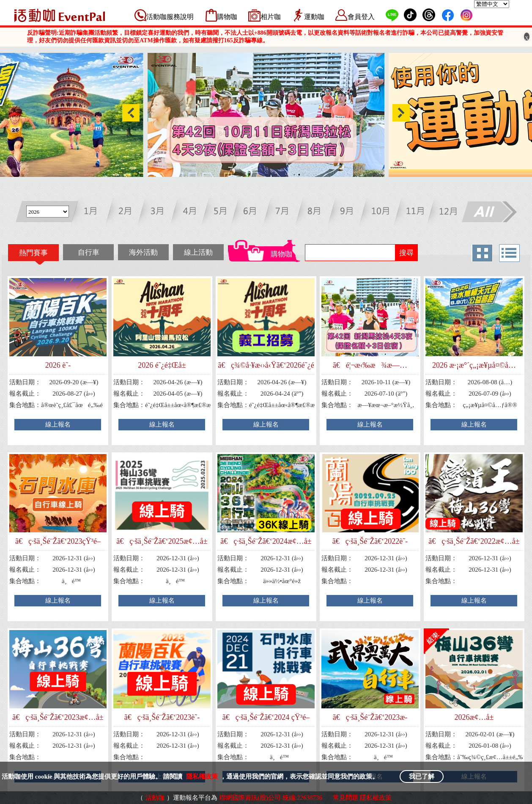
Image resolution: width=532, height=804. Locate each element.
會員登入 (361, 17)
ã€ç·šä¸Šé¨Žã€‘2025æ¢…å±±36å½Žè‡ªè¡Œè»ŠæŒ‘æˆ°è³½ (162, 541)
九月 (350, 213)
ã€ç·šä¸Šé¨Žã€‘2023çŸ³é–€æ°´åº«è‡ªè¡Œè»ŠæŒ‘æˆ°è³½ (58, 541)
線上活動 (198, 252)
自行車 (89, 252)
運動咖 (314, 17)
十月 (381, 213)
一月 (96, 213)
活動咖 (155, 798)
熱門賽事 (33, 253)
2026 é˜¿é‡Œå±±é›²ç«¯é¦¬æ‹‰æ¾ (162, 365)
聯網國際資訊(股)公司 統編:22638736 (271, 798)
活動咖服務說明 (170, 17)
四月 (191, 213)
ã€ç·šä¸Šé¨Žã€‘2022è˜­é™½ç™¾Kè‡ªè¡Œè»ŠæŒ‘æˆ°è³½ (370, 541)
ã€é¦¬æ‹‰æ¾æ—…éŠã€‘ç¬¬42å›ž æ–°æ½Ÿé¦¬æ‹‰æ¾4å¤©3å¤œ (370, 365)
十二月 (445, 213)
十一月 (413, 213)
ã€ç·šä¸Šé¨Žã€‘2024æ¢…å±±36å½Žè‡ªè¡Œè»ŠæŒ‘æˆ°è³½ (266, 541)
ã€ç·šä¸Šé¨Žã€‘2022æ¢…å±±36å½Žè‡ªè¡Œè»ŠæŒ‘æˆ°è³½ (474, 541)
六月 (254, 213)
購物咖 (227, 17)
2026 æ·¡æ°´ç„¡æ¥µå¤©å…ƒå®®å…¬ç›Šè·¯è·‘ (474, 365)
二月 (128, 213)
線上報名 (58, 424)
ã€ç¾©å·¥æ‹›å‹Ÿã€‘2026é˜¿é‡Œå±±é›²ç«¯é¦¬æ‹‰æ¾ (266, 365)
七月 (286, 213)
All (489, 213)
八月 (318, 213)
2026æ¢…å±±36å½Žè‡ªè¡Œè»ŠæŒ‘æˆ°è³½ (474, 717)
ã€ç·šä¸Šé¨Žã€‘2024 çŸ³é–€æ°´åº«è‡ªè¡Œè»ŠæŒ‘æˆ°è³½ (266, 717)
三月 (159, 213)
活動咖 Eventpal (60, 15)
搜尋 (406, 253)
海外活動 (143, 252)
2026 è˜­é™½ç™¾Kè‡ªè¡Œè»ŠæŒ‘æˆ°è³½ (58, 365)
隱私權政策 (202, 776)
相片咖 (271, 17)
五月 (223, 213)
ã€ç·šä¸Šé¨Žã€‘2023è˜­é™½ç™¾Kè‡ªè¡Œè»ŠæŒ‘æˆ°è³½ (162, 717)
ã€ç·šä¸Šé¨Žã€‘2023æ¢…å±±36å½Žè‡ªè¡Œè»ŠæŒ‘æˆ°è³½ (58, 717)
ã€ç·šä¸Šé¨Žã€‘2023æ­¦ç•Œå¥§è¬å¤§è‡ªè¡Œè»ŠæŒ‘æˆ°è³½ (370, 717)
